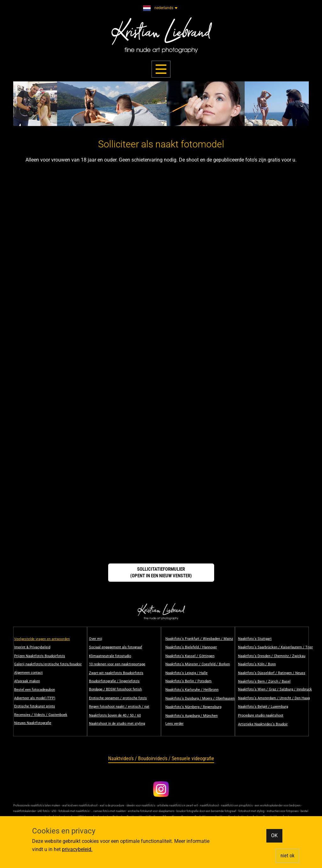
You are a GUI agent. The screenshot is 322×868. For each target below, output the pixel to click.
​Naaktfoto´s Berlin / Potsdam (189, 681)
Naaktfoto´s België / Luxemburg (263, 707)
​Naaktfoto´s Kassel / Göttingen (190, 656)
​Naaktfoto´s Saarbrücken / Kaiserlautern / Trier (275, 647)
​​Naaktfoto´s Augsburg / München (192, 716)
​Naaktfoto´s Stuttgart (255, 639)
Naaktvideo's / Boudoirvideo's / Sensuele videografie (161, 758)
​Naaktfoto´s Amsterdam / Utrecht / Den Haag (274, 698)
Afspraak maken (27, 681)
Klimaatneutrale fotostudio (110, 656)
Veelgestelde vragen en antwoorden (42, 639)
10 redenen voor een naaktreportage (117, 664)
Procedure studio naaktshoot (261, 715)
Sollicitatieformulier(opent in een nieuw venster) (161, 572)
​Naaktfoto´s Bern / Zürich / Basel (264, 681)
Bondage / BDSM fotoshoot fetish (115, 689)
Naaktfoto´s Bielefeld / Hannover (191, 647)
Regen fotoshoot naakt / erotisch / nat (119, 707)
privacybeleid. (77, 849)
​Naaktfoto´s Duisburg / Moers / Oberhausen (200, 698)
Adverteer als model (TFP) (35, 698)
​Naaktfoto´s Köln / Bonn (257, 664)
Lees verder (175, 724)
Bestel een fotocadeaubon (35, 690)
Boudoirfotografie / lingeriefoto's (114, 681)
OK (274, 835)
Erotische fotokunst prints (35, 706)
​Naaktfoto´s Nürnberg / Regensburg (193, 707)
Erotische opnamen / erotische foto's (118, 698)
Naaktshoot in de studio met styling (117, 724)
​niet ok (287, 856)
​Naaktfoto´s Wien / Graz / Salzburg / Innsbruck (275, 689)
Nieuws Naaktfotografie (33, 723)
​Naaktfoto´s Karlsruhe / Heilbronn (192, 690)
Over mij (96, 639)
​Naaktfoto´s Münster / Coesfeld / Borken (198, 664)
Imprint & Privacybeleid (32, 647)
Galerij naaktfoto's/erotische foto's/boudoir (48, 664)
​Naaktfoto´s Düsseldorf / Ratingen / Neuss (272, 673)
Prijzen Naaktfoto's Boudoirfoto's (40, 656)
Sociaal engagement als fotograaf (116, 647)
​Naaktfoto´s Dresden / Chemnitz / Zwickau (272, 656)
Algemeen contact (28, 673)
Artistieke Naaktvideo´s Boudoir (263, 724)
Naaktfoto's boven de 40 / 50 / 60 (115, 715)
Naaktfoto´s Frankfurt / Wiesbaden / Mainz (199, 639)
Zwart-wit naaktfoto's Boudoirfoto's (116, 673)
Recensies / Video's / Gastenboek (41, 715)
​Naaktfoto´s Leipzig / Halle (186, 673)
